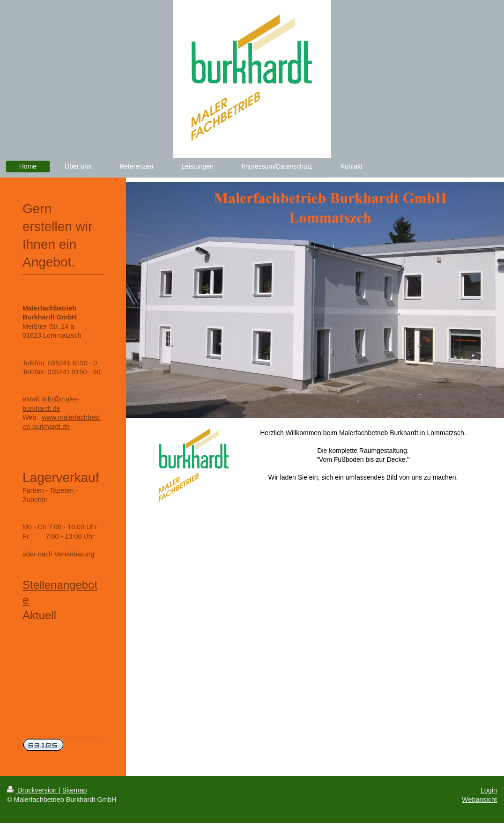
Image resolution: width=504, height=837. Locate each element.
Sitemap (75, 790)
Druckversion (33, 790)
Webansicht (479, 800)
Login (489, 790)
